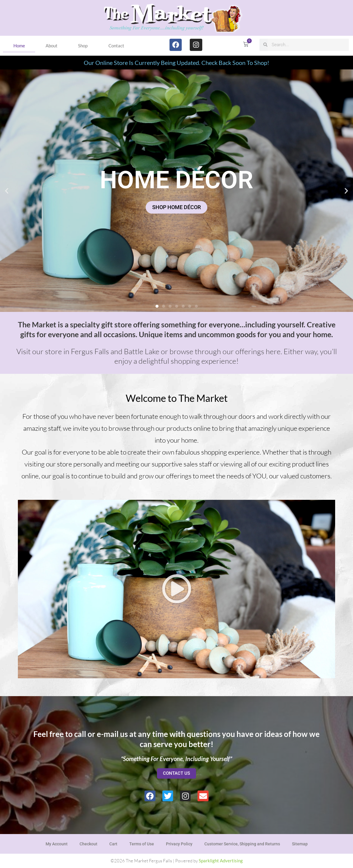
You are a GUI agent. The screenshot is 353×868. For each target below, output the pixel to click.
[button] (7, 190)
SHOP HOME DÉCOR (176, 207)
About (52, 46)
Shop (83, 46)
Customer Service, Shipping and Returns (242, 844)
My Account (57, 844)
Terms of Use (142, 844)
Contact (116, 46)
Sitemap (300, 844)
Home (19, 46)
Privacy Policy (179, 844)
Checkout (88, 844)
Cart (113, 844)
